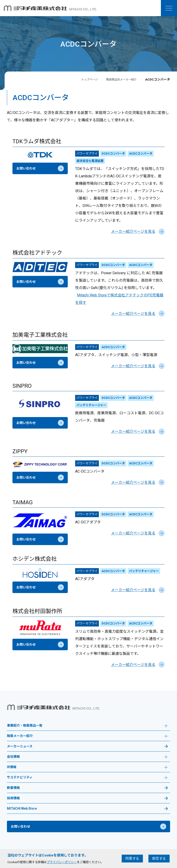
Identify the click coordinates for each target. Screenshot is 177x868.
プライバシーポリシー (62, 862)
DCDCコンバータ (113, 154)
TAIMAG (23, 502)
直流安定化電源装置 (90, 161)
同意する (132, 859)
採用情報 (13, 798)
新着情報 (13, 788)
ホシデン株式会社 (35, 559)
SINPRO (22, 386)
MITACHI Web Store (22, 809)
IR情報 (87, 768)
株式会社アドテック (37, 253)
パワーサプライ (87, 154)
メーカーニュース (20, 746)
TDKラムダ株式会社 (37, 141)
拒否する (159, 859)
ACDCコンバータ (141, 154)
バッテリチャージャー (91, 405)
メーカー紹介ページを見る (138, 231)
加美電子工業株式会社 (40, 335)
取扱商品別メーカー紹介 (119, 79)
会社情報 (87, 757)
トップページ (83, 79)
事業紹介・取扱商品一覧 (87, 726)
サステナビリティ (87, 778)
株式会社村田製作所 (37, 611)
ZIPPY (20, 451)
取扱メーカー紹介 (87, 736)
